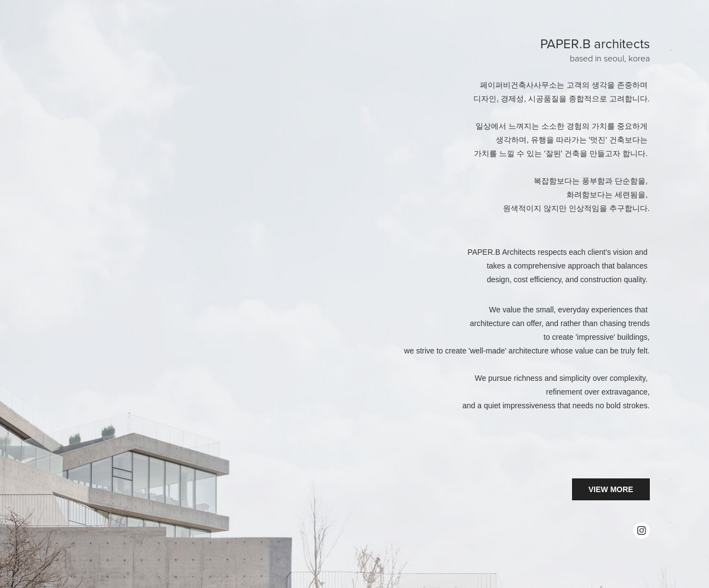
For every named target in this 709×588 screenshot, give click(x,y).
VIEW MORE (611, 489)
